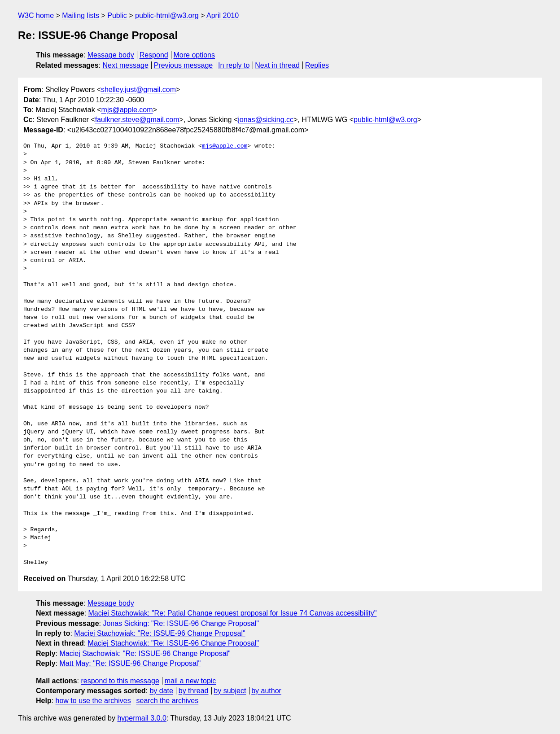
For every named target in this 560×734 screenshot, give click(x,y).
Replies (317, 65)
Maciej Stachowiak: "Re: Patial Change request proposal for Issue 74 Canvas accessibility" (233, 613)
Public (117, 15)
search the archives (168, 701)
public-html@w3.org (167, 15)
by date (161, 691)
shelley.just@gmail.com (138, 90)
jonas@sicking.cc (266, 120)
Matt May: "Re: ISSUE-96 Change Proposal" (130, 663)
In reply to (234, 65)
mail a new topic (190, 681)
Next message (126, 65)
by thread (194, 691)
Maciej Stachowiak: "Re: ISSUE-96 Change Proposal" (160, 633)
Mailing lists (81, 15)
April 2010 (223, 15)
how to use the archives (93, 701)
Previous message (184, 65)
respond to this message (120, 681)
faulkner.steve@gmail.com (137, 120)
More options (195, 55)
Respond (154, 55)
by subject (230, 691)
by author (266, 691)
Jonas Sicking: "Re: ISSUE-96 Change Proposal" (181, 623)
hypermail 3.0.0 (142, 718)
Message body (111, 55)
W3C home (36, 15)
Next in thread (277, 65)
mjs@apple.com (127, 110)
